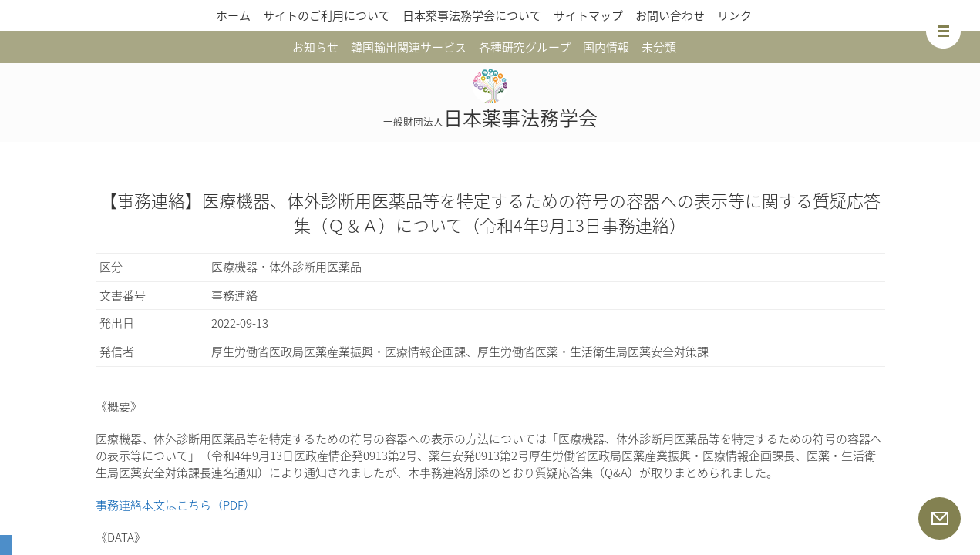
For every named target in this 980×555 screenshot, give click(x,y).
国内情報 (606, 47)
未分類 (659, 47)
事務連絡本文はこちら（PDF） (175, 505)
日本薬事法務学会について (472, 15)
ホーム (233, 15)
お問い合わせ (670, 15)
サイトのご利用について (327, 15)
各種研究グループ (525, 47)
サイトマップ (588, 15)
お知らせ (315, 47)
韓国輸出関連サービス (409, 47)
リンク (734, 15)
